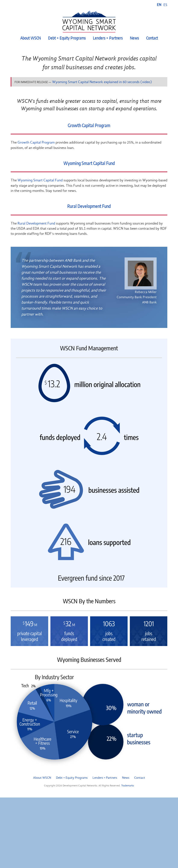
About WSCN (31, 38)
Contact (152, 38)
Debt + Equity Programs (67, 38)
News (134, 38)
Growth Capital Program (89, 126)
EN (159, 5)
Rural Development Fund (89, 206)
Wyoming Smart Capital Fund (89, 164)
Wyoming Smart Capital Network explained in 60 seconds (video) (102, 82)
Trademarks (128, 786)
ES (165, 5)
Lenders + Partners (108, 38)
